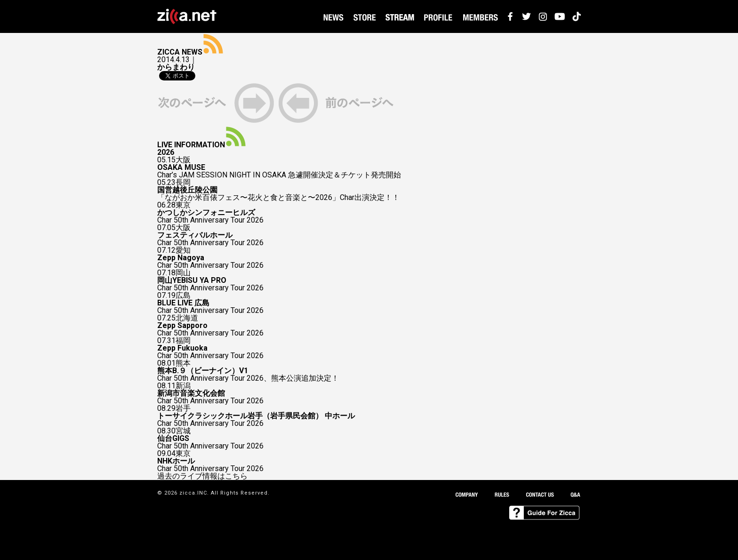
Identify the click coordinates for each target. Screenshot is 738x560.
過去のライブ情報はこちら (202, 476)
